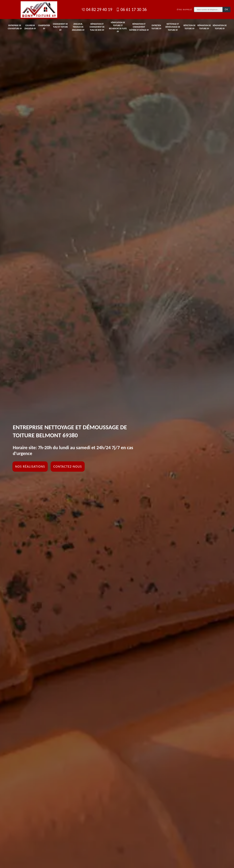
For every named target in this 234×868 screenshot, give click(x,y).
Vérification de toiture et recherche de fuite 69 (118, 27)
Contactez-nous (68, 467)
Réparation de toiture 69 (204, 27)
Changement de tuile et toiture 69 (60, 27)
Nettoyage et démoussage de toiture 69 (173, 27)
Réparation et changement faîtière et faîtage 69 (139, 27)
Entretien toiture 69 (156, 27)
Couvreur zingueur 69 (30, 27)
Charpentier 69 (44, 27)
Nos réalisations (30, 467)
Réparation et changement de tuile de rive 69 (97, 27)
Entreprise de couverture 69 (15, 27)
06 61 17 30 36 (131, 10)
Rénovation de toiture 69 (220, 27)
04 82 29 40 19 (97, 10)
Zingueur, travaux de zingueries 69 (78, 27)
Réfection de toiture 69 (190, 27)
